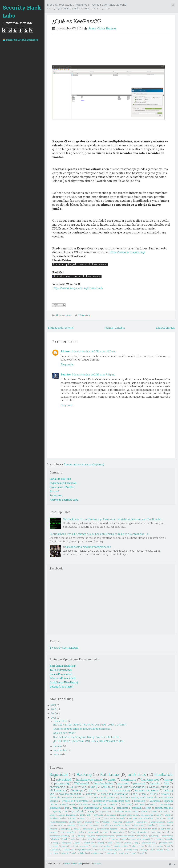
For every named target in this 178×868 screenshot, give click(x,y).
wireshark (111, 853)
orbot (110, 843)
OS (90, 818)
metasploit (108, 808)
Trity (79, 822)
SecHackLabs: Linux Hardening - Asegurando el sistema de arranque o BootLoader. (112, 519)
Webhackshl (82, 783)
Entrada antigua (165, 328)
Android (155, 783)
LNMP (168, 815)
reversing (84, 846)
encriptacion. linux (149, 829)
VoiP (97, 822)
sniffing (143, 850)
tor (66, 811)
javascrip (154, 836)
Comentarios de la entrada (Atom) (84, 464)
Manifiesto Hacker (58, 818)
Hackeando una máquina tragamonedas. (87, 547)
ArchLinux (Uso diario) (64, 682)
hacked (76, 808)
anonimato (128, 779)
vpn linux (54, 853)
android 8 (129, 822)
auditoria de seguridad (131, 787)
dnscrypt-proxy (121, 790)
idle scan (91, 836)
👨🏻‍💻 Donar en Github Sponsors (20, 40)
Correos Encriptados (68, 815)
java (145, 836)
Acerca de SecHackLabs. (64, 500)
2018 (54, 709)
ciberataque (138, 825)
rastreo (74, 846)
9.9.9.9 (153, 794)
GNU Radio (98, 815)
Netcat (82, 818)
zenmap (90, 811)
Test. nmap (126, 804)
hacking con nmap (89, 779)
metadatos (158, 839)
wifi (73, 853)
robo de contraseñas (101, 846)
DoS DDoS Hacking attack (102, 797)
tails (168, 850)
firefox (81, 832)
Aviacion (145, 811)
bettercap (83, 825)
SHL (167, 783)
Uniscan (88, 822)
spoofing (57, 811)
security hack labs (164, 808)
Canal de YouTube (60, 479)
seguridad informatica (115, 794)
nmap (169, 779)
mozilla (170, 839)
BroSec (53, 815)
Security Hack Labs (22, 11)
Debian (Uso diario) (62, 687)
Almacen (60, 315)
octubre (58, 746)
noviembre (60, 721)
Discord (54, 491)
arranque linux (157, 822)
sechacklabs (68, 850)
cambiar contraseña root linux (116, 825)
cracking (53, 829)
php (137, 843)
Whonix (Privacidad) (63, 678)
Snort (72, 822)
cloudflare (151, 825)
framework (93, 832)
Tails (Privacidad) (61, 670)
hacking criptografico (138, 832)
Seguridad (59, 774)
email (123, 829)
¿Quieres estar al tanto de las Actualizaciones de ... (83, 729)
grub (67, 808)
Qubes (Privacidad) (61, 674)
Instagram (111, 815)
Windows (140, 804)
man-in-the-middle (94, 839)
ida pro (81, 836)
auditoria (71, 825)
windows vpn (97, 853)
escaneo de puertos (147, 790)
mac (80, 839)
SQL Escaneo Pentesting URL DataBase (98, 804)
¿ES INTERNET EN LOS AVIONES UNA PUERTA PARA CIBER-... (90, 741)
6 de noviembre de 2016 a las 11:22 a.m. (94, 351)
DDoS (94, 787)
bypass (153, 787)
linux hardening (91, 808)
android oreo (142, 822)
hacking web (150, 779)
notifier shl (89, 843)
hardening (156, 832)
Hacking (84, 774)
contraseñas (164, 825)
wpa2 (134, 853)
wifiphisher (83, 853)
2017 (53, 713)
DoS (89, 815)
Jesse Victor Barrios (102, 28)
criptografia (66, 829)
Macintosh (155, 801)
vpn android (77, 811)
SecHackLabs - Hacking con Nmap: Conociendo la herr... (87, 737)
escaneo (53, 832)
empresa (133, 829)
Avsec (155, 811)
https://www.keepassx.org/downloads (78, 288)
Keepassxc (140, 801)
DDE (82, 815)
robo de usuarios (155, 846)
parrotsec (123, 783)
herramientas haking (59, 836)
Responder (67, 364)
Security (160, 818)
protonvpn (137, 808)
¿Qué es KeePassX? (77, 21)
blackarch (164, 774)
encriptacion (57, 787)
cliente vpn (77, 790)
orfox (118, 843)
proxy (64, 846)
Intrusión (133, 815)
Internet (123, 815)
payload (128, 843)
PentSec (66, 374)
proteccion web (149, 843)
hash (167, 832)
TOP (172, 864)
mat (107, 839)
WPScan (106, 822)
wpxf (142, 853)
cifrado (165, 787)
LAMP (159, 815)
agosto (58, 754)
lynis (73, 839)
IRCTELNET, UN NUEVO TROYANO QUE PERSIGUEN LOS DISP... (90, 725)
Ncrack (73, 818)
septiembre (60, 750)
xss (144, 794)
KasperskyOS (147, 815)
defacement (88, 829)
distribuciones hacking (107, 829)
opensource (122, 808)
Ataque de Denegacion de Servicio (67, 797)
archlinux (137, 774)
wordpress (124, 853)
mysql (55, 843)
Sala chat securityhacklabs (141, 818)
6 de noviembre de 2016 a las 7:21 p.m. (93, 374)
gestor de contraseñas (113, 832)
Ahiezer (66, 351)
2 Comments (84, 315)
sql (152, 850)
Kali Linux (110, 774)
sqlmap (159, 850)
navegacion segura (70, 794)
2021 (53, 705)
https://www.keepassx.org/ (127, 252)
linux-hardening (103, 783)
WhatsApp (117, 822)
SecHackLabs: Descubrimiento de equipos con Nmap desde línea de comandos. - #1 (99, 534)
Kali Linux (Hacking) (63, 666)
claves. (69, 315)
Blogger (98, 863)
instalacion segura (126, 836)
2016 (53, 718)
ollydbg (101, 843)
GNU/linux (107, 787)
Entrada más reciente (61, 328)
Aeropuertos (104, 811)
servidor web (131, 850)
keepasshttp (167, 836)
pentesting (62, 783)
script (148, 808)
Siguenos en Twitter (62, 487)
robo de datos (138, 846)
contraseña (164, 804)
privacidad (64, 779)
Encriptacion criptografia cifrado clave (111, 801)
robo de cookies (121, 846)
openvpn (91, 794)
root (168, 846)
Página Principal (115, 328)
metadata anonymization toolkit (136, 839)
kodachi (56, 839)
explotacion (55, 808)
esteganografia (68, 832)
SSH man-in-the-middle (114, 818)
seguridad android (85, 850)
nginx (78, 843)
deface (77, 829)
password (139, 783)
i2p (73, 836)
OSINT (97, 818)
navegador (67, 843)
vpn (84, 787)
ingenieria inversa (106, 836)
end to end (165, 829)
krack (65, 839)
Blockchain (165, 811)
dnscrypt (102, 790)
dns (90, 790)
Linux (112, 779)
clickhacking (58, 790)
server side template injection (109, 850)
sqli (135, 794)
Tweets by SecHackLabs (64, 648)
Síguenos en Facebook (63, 483)
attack (61, 825)
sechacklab (55, 850)
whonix (65, 853)
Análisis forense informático (125, 811)
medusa (115, 839)
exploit (73, 787)
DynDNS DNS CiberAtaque (75, 801)
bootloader (95, 825)
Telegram (56, 495)
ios (139, 836)
